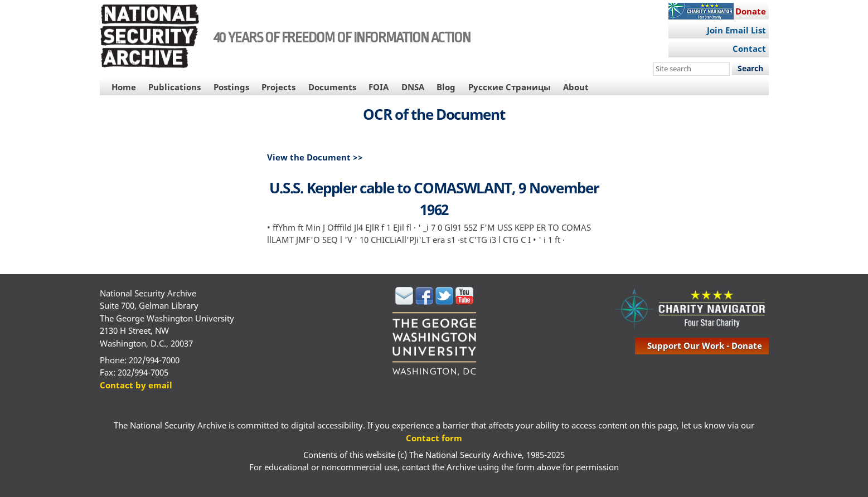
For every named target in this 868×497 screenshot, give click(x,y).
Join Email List (736, 30)
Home (124, 87)
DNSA (413, 87)
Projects (278, 87)
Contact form (434, 438)
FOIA (379, 87)
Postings (231, 87)
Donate (751, 11)
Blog (446, 87)
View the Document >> (315, 157)
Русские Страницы (510, 87)
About (576, 87)
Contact (749, 48)
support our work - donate (705, 345)
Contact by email (136, 385)
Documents (332, 87)
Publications (174, 87)
